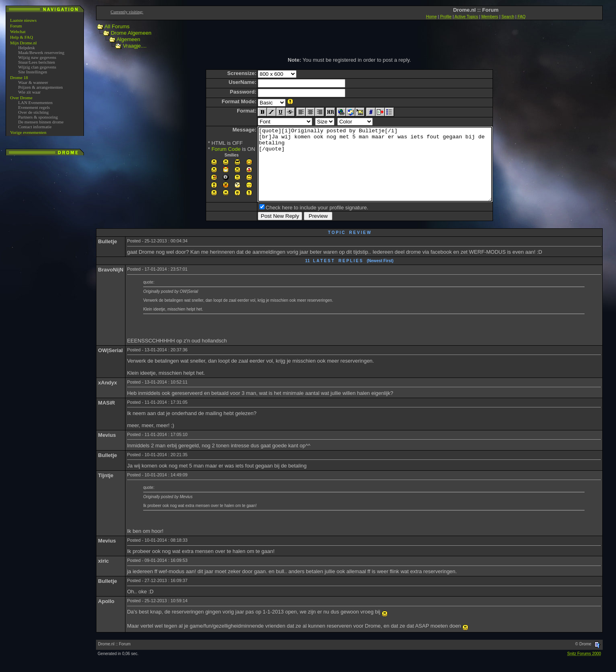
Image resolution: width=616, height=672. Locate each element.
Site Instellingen (33, 72)
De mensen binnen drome (41, 122)
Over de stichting (33, 112)
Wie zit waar (29, 92)
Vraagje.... (135, 46)
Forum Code (212, 149)
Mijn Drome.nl (23, 43)
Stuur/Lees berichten (37, 62)
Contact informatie (35, 127)
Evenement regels (34, 107)
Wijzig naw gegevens (37, 57)
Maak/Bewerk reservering (41, 52)
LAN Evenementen (35, 102)
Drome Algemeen (131, 33)
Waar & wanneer (33, 82)
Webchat (18, 31)
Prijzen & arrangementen (41, 87)
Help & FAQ (22, 37)
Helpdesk (27, 48)
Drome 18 (19, 77)
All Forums (117, 26)
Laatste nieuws (23, 20)
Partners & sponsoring (38, 117)
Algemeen (128, 39)
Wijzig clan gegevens (37, 67)
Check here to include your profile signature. (303, 222)
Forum (16, 26)
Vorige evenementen (28, 132)
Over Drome (21, 98)
